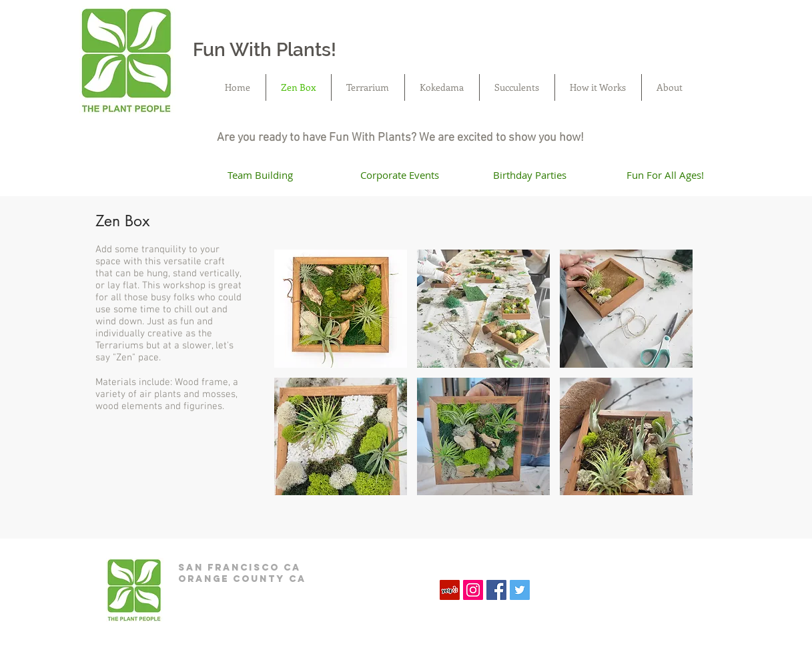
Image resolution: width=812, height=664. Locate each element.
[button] (341, 309)
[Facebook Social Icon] (496, 590)
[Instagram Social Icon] (473, 590)
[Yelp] (450, 590)
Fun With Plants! (265, 50)
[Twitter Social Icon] (520, 590)
